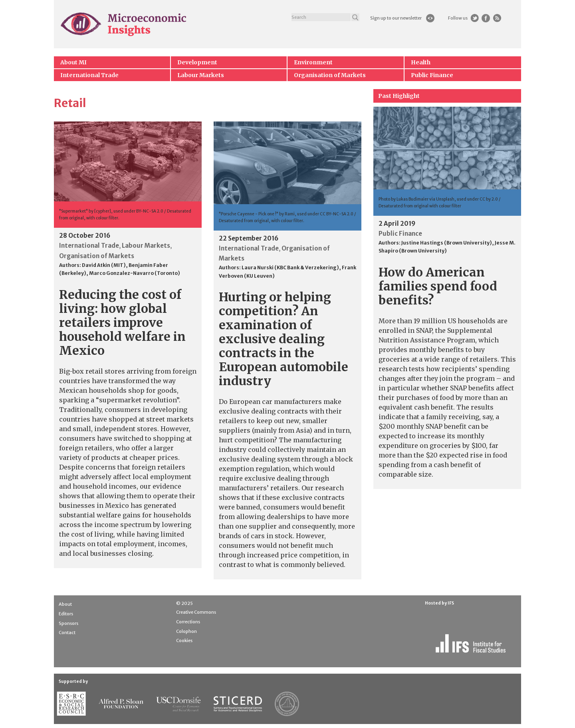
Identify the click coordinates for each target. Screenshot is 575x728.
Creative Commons (196, 612)
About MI (73, 62)
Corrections (188, 622)
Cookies (184, 640)
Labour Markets (201, 75)
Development (197, 62)
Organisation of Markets (330, 75)
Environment (313, 62)
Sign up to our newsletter (396, 18)
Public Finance (432, 75)
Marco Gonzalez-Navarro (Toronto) (135, 273)
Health (421, 62)
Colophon (186, 631)
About (65, 604)
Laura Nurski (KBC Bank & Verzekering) (290, 268)
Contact (67, 633)
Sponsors (68, 623)
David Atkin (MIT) (104, 265)
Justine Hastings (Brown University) (447, 243)
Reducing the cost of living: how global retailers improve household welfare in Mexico (122, 322)
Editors (66, 614)
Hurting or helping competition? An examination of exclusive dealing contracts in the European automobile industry (284, 339)
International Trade (89, 75)
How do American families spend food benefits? (438, 286)
